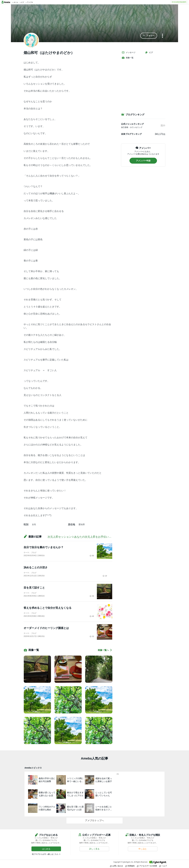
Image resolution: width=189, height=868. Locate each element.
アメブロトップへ (94, 820)
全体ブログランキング (131, 134)
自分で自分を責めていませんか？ (44, 547)
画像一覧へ (105, 650)
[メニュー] (162, 36)
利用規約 (130, 866)
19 (105, 576)
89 (92, 556)
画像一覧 (128, 58)
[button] (149, 36)
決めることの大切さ (36, 567)
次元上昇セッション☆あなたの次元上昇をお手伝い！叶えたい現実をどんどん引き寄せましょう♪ (105, 537)
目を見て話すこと (34, 588)
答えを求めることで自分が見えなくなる (48, 608)
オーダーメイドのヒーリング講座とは (46, 628)
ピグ (149, 52)
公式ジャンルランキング (132, 124)
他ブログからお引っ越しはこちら (45, 854)
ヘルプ (163, 866)
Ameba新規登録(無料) (179, 2)
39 (92, 596)
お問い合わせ (117, 866)
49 (92, 616)
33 (92, 636)
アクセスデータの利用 (147, 866)
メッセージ (129, 52)
